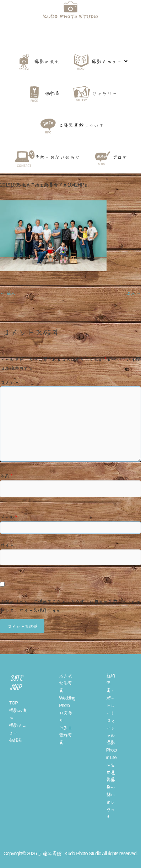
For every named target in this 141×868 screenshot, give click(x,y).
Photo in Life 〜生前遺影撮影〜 (112, 769)
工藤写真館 (70, 38)
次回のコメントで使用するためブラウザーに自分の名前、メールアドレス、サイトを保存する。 (70, 606)
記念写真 (66, 687)
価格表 (16, 740)
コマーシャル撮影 (110, 731)
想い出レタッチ (110, 806)
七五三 (66, 728)
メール (9, 517)
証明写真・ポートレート (110, 694)
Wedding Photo (67, 702)
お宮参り (66, 716)
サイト (7, 545)
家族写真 (66, 739)
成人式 (66, 676)
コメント (9, 382)
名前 (6, 476)
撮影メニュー (18, 729)
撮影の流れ (18, 714)
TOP (13, 703)
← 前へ (8, 293)
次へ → (133, 293)
